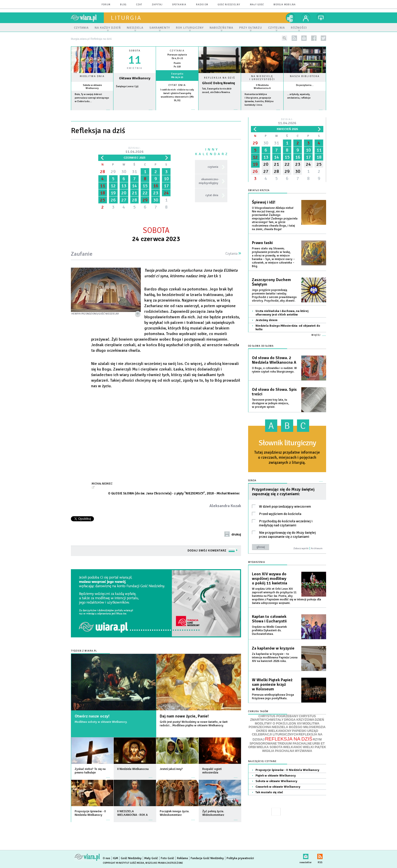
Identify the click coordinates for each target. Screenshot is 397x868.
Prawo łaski (262, 243)
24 (166, 193)
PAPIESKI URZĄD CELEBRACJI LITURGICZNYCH (285, 733)
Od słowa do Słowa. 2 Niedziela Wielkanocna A (274, 360)
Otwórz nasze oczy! (92, 716)
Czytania (233, 254)
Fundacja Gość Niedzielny (207, 858)
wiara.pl (87, 18)
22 (145, 193)
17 (166, 186)
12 (113, 186)
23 (156, 193)
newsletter (304, 38)
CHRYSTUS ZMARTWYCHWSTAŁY (283, 718)
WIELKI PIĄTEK (314, 747)
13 (124, 186)
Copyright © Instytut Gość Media (123, 863)
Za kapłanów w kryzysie (273, 648)
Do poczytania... (305, 85)
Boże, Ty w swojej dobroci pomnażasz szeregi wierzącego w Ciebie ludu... (92, 98)
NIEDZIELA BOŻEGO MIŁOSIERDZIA (299, 727)
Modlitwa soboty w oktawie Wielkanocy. (101, 722)
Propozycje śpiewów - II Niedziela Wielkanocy (287, 770)
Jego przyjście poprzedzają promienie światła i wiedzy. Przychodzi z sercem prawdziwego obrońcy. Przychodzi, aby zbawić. (274, 295)
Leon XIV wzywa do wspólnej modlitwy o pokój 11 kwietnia (270, 579)
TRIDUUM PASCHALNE (294, 744)
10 (166, 179)
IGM (115, 858)
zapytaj (157, 5)
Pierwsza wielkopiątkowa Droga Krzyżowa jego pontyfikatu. (273, 697)
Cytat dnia (177, 85)
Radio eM (202, 5)
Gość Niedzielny (229, 5)
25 (103, 200)
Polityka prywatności (240, 858)
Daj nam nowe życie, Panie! (184, 716)
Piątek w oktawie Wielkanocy (276, 776)
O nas (106, 858)
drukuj (236, 534)
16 (156, 186)
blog (123, 5)
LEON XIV (295, 724)
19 (113, 193)
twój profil (306, 18)
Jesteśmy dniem (266, 320)
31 (134, 172)
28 (103, 172)
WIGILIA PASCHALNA (278, 751)
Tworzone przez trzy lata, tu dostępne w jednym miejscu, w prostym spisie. (270, 403)
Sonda (252, 481)
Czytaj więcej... (220, 112)
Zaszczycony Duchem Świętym (271, 282)
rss (294, 38)
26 (113, 200)
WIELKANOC (293, 747)
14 (134, 186)
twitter (323, 38)
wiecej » (135, 112)
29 (113, 172)
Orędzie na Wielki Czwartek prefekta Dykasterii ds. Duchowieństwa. (269, 630)
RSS (320, 855)
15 (145, 186)
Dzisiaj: (134, 150)
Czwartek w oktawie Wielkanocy (278, 787)
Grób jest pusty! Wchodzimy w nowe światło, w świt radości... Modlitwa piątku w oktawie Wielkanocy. (194, 724)
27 (124, 200)
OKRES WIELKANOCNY (274, 731)
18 (103, 193)
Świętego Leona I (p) (127, 86)
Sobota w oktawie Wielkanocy (92, 87)
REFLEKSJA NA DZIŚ (289, 739)
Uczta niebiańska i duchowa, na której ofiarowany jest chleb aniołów (282, 313)
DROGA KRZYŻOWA (299, 720)
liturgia (126, 18)
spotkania (179, 5)
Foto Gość (167, 858)
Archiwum (317, 548)
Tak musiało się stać (269, 792)
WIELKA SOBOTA (270, 747)
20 (124, 193)
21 (134, 193)
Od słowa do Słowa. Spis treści (274, 392)
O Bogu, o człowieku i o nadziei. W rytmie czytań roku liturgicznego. (274, 370)
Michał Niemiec (102, 484)
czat (139, 5)
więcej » (92, 112)
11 (103, 186)
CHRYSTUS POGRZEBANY (279, 716)
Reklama (182, 858)
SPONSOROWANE (263, 744)
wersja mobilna (285, 5)
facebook (314, 38)
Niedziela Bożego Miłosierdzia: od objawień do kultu (288, 328)
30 (124, 172)
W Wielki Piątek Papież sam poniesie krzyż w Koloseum (272, 685)
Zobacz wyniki (301, 548)
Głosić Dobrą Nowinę (219, 83)
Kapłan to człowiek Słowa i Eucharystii (269, 619)
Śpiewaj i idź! (264, 202)
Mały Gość (257, 5)
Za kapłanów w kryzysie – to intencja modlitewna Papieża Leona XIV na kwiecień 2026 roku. (275, 658)
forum (106, 5)
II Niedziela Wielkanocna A (262, 87)
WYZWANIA (303, 751)
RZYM (317, 740)
